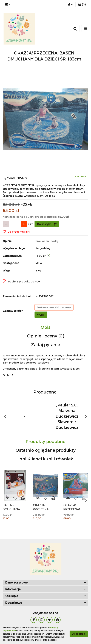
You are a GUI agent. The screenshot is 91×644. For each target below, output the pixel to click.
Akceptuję (79, 634)
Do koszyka (47, 224)
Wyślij (41, 315)
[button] (82, 4)
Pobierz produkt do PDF (21, 281)
